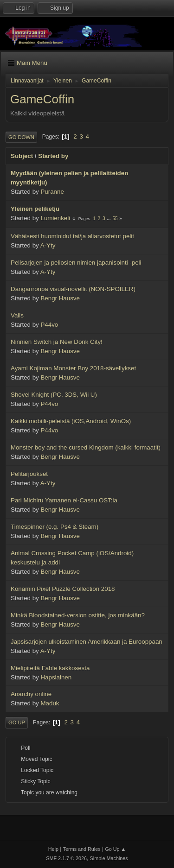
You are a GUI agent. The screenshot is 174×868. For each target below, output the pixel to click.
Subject (22, 156)
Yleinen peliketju (35, 209)
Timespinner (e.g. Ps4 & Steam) (55, 527)
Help (53, 849)
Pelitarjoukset (29, 474)
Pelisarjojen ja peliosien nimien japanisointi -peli (76, 263)
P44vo (49, 325)
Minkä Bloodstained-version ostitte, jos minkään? (78, 615)
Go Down (21, 137)
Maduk (50, 703)
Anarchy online (31, 694)
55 (115, 219)
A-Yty (48, 245)
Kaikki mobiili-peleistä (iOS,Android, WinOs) (71, 421)
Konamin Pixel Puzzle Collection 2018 (63, 589)
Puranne (52, 192)
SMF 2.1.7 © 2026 (66, 858)
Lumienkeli (55, 218)
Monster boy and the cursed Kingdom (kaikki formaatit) (86, 447)
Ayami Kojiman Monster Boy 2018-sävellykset (73, 368)
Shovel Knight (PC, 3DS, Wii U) (54, 395)
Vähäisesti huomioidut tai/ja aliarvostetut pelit (72, 236)
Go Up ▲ (115, 849)
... (109, 219)
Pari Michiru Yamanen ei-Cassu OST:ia (64, 500)
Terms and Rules (82, 849)
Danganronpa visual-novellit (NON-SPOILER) (73, 289)
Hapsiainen (56, 677)
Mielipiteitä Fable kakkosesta (50, 668)
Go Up (17, 722)
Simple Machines (109, 858)
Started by (53, 156)
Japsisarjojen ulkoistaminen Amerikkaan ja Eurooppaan (87, 642)
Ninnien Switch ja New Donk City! (57, 342)
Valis (17, 315)
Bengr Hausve (60, 298)
